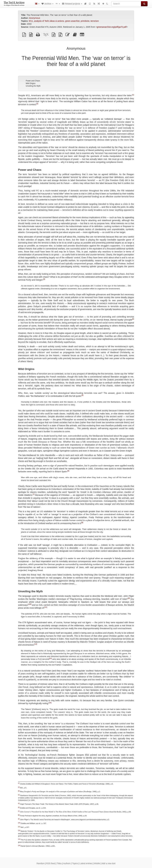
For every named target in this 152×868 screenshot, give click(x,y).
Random (41, 863)
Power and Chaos (33, 81)
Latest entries (86, 863)
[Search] (126, 4)
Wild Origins (31, 83)
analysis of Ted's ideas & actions (49, 21)
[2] (37, 104)
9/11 (31, 21)
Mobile (97, 863)
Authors (67, 863)
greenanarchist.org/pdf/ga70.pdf (112, 27)
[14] (50, 703)
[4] (133, 319)
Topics (75, 863)
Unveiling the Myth (33, 86)
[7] (34, 494)
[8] (82, 523)
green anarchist (72, 21)
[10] (30, 604)
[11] (46, 607)
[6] (68, 471)
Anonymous (35, 18)
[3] (44, 279)
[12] (36, 644)
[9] (129, 598)
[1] (133, 95)
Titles (59, 863)
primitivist (85, 21)
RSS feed (51, 863)
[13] (50, 658)
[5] (82, 395)
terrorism (95, 21)
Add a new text (109, 863)
